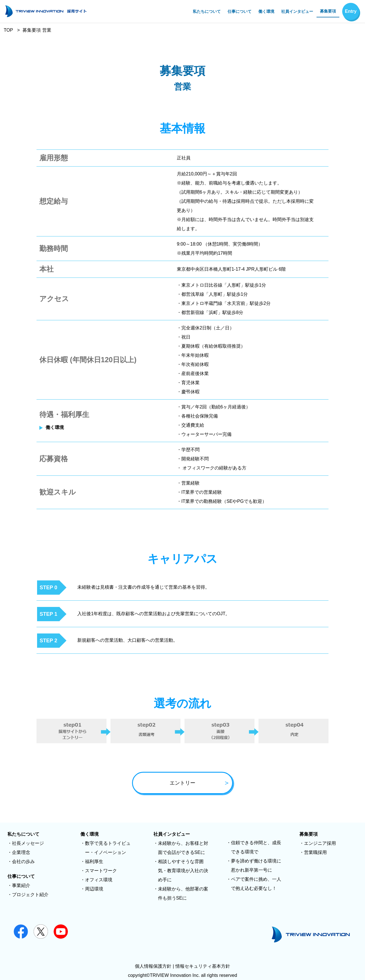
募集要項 (328, 11)
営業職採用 (315, 852)
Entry (351, 11)
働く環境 (266, 11)
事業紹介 (21, 885)
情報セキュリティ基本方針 (203, 966)
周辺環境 (94, 889)
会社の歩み (23, 861)
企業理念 (21, 852)
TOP (8, 30)
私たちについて (207, 11)
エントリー (199, 783)
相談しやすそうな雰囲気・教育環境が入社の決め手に (183, 871)
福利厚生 (94, 861)
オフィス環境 (99, 880)
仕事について (240, 11)
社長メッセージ (28, 843)
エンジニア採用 (320, 843)
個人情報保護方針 (153, 966)
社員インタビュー (297, 11)
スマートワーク (101, 871)
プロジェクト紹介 (30, 895)
